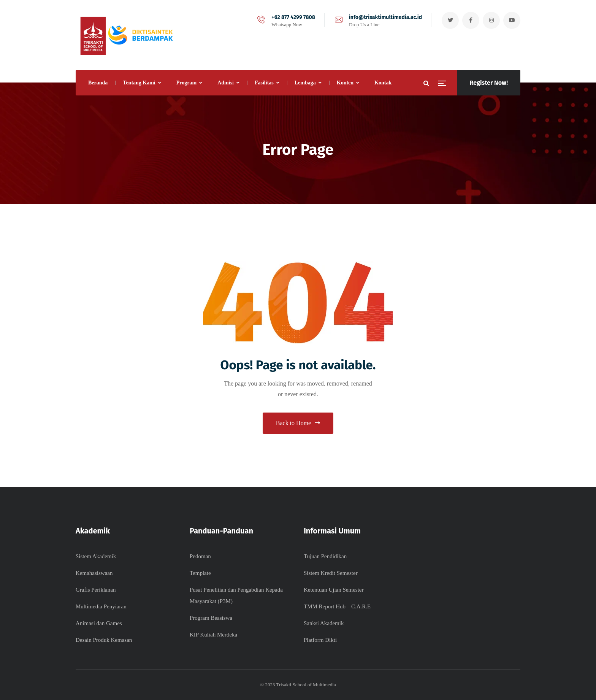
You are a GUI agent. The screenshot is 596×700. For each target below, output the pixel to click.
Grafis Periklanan (96, 590)
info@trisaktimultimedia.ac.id (385, 17)
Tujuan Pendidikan (325, 556)
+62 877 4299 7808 (293, 17)
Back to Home (298, 423)
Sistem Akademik (96, 556)
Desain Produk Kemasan (104, 640)
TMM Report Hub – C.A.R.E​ (337, 606)
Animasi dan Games (99, 623)
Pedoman (200, 556)
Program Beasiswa (211, 618)
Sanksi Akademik (324, 623)
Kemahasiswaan (94, 573)
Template (200, 573)
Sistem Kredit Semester (331, 573)
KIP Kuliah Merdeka (213, 635)
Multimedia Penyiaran (101, 606)
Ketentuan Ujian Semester (334, 590)
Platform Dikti (320, 640)
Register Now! (489, 83)
